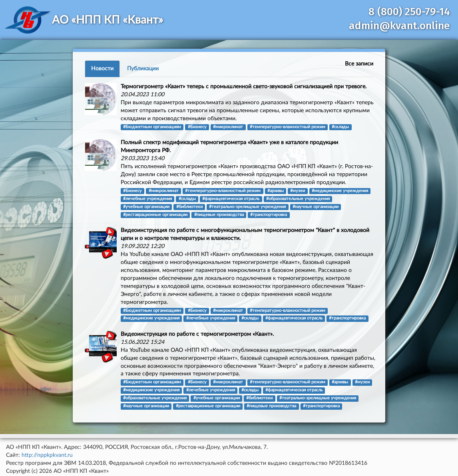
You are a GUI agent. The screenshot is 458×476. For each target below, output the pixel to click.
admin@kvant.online (399, 26)
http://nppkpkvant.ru (47, 455)
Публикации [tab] (143, 69)
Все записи (359, 64)
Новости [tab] (102, 69)
